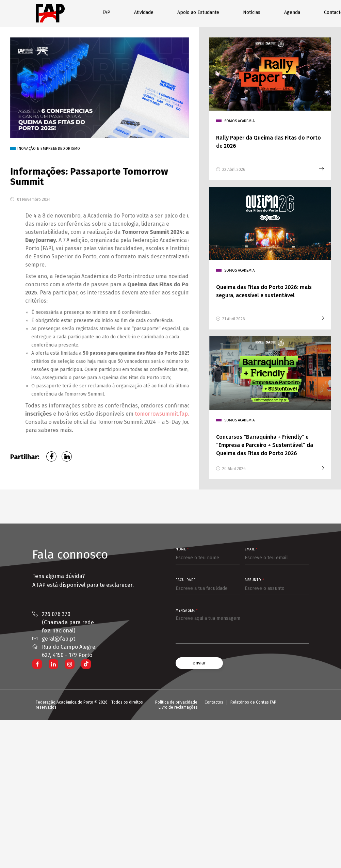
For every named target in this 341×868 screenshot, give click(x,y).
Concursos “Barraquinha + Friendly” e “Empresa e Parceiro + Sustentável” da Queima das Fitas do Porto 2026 (265, 444)
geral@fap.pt (59, 638)
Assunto (254, 579)
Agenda (292, 12)
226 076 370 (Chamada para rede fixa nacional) (68, 621)
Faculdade (186, 579)
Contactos (214, 701)
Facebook (51, 455)
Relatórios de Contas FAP (253, 701)
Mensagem (186, 610)
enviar (199, 662)
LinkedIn (67, 455)
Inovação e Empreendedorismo (69, 148)
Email (251, 548)
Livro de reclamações (178, 706)
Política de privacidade (176, 701)
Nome (182, 548)
